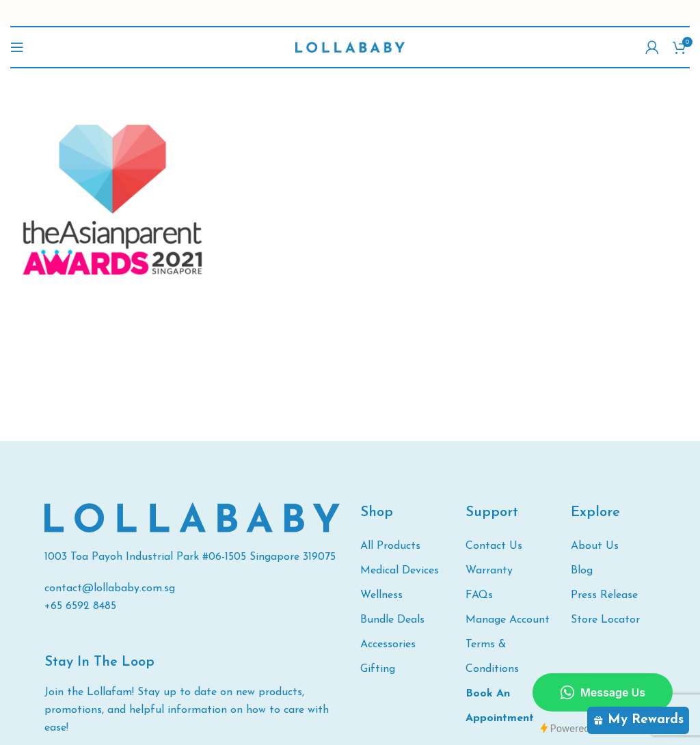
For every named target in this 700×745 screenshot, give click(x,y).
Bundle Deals (392, 620)
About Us (595, 546)
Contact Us (494, 546)
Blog (582, 571)
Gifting (378, 669)
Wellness (381, 595)
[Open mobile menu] (17, 47)
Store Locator (605, 620)
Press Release (604, 595)
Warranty (489, 571)
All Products (390, 546)
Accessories (388, 645)
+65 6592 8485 (80, 606)
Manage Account (508, 620)
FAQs (479, 595)
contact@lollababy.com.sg (110, 588)
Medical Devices (400, 571)
